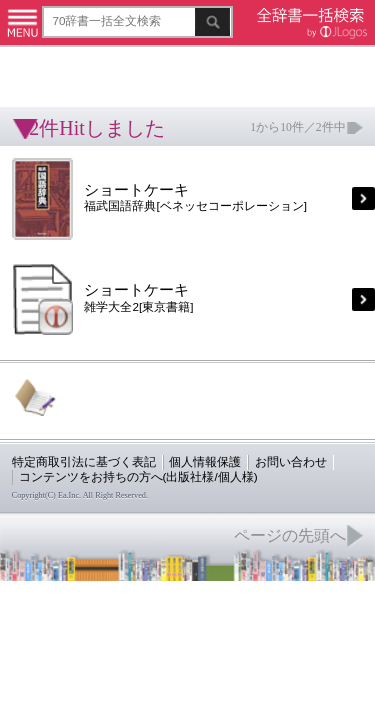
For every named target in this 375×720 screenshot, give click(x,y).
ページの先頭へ (246, 460)
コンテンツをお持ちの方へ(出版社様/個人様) (115, 410)
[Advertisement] (160, 65)
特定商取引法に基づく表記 (70, 396)
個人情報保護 (172, 396)
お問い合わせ (244, 396)
